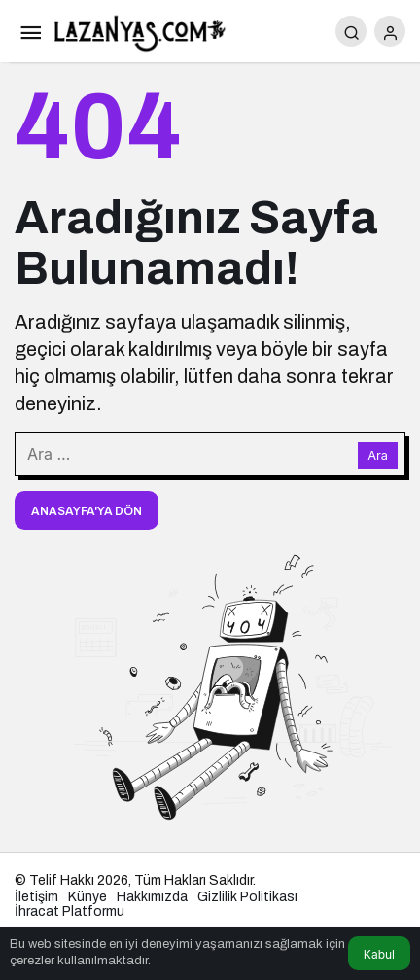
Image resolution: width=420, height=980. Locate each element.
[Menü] (30, 31)
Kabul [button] (379, 954)
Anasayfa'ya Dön (87, 511)
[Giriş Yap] (390, 31)
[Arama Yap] (351, 31)
